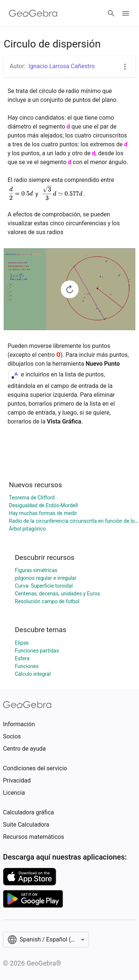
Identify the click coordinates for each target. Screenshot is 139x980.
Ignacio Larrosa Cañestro (62, 66)
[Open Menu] (126, 13)
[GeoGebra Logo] (33, 13)
